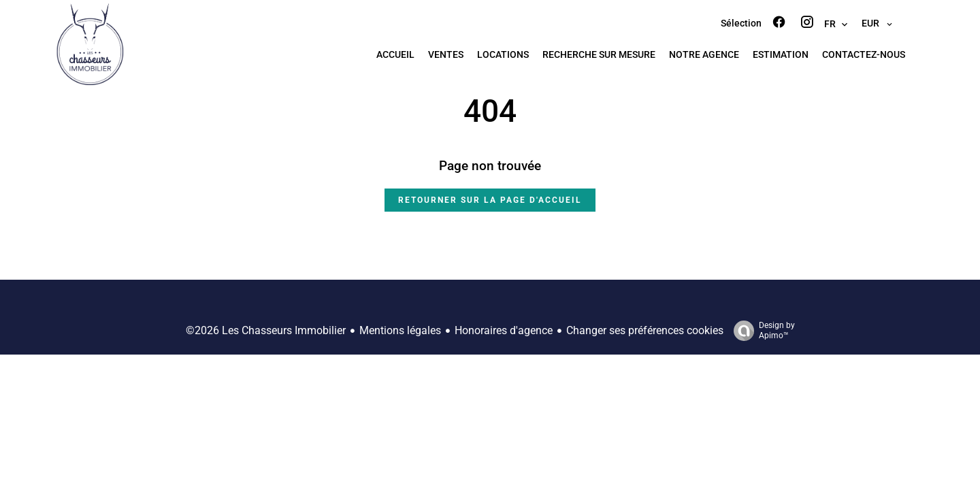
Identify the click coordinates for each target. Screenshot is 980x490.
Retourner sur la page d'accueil (490, 200)
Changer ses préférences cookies (645, 330)
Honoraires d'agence (504, 330)
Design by (761, 331)
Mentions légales (400, 330)
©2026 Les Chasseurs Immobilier (266, 330)
